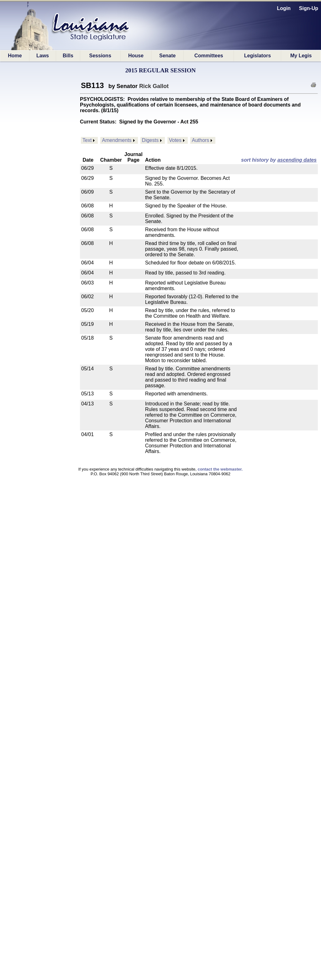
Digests (150, 140)
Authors (200, 140)
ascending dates (297, 160)
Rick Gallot (154, 86)
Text (87, 140)
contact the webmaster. (220, 469)
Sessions (100, 56)
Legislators (258, 56)
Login (284, 8)
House (136, 56)
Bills (68, 56)
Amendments (117, 140)
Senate (167, 56)
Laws (43, 56)
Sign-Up (309, 8)
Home (15, 56)
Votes (175, 140)
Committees (209, 56)
